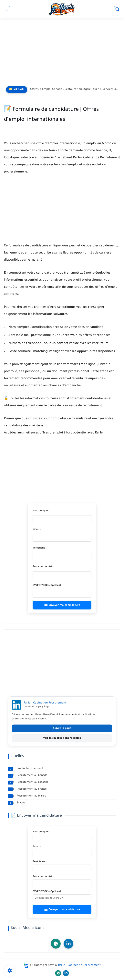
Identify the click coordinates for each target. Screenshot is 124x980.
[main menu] (7, 9)
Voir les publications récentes (62, 738)
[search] (117, 9)
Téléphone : (40, 548)
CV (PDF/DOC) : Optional (47, 585)
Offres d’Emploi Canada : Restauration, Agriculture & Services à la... (74, 89)
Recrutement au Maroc (27, 796)
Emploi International (25, 769)
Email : (37, 529)
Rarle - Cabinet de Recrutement (79, 965)
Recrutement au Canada (28, 775)
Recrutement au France (27, 789)
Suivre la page (62, 728)
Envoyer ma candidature (64, 605)
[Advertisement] (62, 53)
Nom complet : (41, 511)
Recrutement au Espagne (28, 782)
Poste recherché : (43, 567)
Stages (17, 803)
